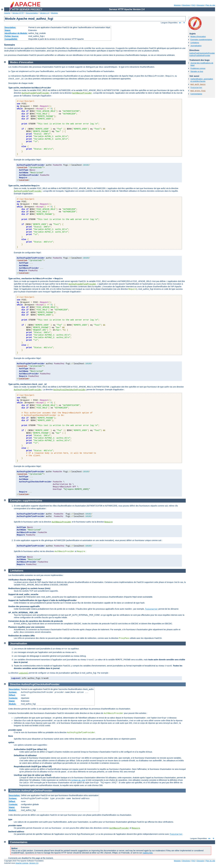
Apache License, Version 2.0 (27, 863)
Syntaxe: (13, 692)
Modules (177, 5)
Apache (7, 13)
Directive (15, 684)
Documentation (32, 13)
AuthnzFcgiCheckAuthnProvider (202, 53)
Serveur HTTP (18, 13)
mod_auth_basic (198, 84)
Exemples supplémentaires (201, 40)
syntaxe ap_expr (78, 780)
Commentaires (196, 94)
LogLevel (23, 673)
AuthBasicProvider (82, 93)
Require (108, 522)
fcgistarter (196, 88)
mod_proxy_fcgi (198, 91)
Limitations (195, 43)
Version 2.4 (44, 13)
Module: (13, 704)
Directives (186, 5)
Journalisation (196, 46)
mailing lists (148, 853)
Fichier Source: (12, 36)
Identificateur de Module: (16, 33)
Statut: (8, 30)
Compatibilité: (11, 39)
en (180, 23)
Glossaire (200, 5)
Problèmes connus (198, 68)
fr (184, 23)
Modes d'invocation (198, 36)
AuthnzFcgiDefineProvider (200, 55)
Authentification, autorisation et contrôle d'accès (202, 80)
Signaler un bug (197, 71)
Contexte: (13, 698)
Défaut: (12, 695)
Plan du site (210, 5)
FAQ (193, 5)
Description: (10, 27)
